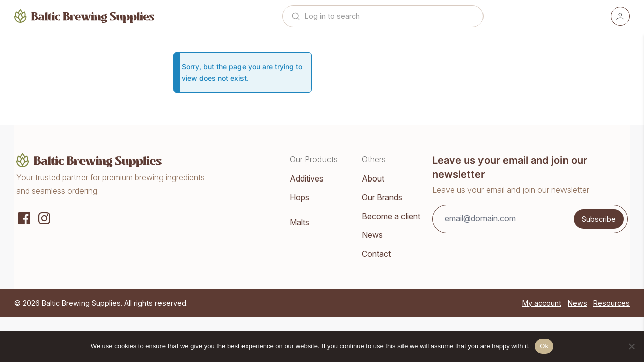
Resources (612, 303)
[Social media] (24, 217)
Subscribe (599, 219)
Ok (544, 346)
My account (542, 303)
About (373, 178)
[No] (631, 346)
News (372, 235)
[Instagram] (44, 217)
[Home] (85, 16)
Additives (307, 178)
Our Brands (382, 197)
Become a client (391, 216)
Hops (300, 197)
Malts (300, 222)
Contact (376, 254)
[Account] (620, 16)
